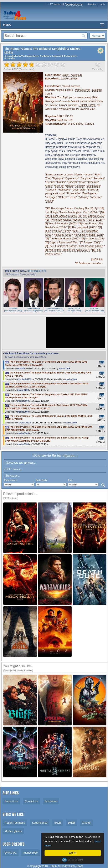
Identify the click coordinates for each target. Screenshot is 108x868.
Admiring (84, 197)
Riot (48, 178)
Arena (89, 175)
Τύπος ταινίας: (11, 480)
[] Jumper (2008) (90, 242)
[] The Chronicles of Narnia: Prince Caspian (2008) (74, 246)
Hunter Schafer (88, 105)
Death (69, 186)
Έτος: (70, 480)
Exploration (72, 178)
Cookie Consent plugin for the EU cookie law (73, 860)
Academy (51, 190)
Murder (61, 182)
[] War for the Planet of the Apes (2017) (67, 250)
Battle (49, 186)
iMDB (58, 823)
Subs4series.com (74, 4)
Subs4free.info (67, 866)
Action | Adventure (72, 75)
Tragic (49, 201)
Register (92, 4)
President (99, 178)
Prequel (50, 182)
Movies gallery (13, 831)
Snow (82, 182)
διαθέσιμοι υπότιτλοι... (89, 263)
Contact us (31, 801)
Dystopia (58, 178)
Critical (63, 197)
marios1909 (64, 369)
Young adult (93, 186)
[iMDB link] (97, 260)
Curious (80, 186)
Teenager (51, 197)
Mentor (79, 175)
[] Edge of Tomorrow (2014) (62, 242)
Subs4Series (40, 823)
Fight (97, 175)
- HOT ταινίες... (13, 469)
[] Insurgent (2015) (93, 239)
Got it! (73, 853)
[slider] (35, 64)
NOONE (21, 369)
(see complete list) (37, 271)
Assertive (96, 197)
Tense (73, 197)
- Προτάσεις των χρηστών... (20, 463)
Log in (102, 4)
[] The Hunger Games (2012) (63, 239)
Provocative (74, 193)
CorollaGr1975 (24, 379)
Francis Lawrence (70, 86)
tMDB (71, 823)
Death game (90, 193)
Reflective (65, 190)
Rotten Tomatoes (15, 823)
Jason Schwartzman (91, 101)
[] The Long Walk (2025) (82, 227)
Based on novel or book (59, 175)
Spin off (59, 186)
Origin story (79, 190)
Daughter (86, 178)
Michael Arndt (83, 90)
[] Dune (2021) (64, 235)
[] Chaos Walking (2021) (89, 235)
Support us (11, 801)
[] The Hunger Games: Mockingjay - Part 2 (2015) (74, 220)
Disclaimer (51, 801)
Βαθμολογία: (42, 480)
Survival (72, 182)
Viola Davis (65, 109)
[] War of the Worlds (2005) (61, 224)
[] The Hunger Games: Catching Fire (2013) (71, 208)
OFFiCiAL (11, 853)
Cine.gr (86, 823)
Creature (93, 182)
